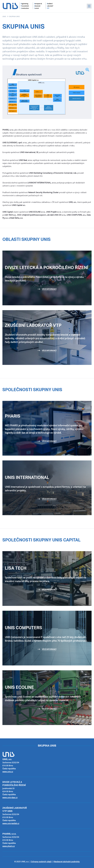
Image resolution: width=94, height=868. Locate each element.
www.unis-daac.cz (10, 797)
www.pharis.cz (9, 846)
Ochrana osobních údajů (41, 862)
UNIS (4, 16)
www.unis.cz (8, 772)
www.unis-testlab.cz (11, 823)
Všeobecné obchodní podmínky (67, 862)
